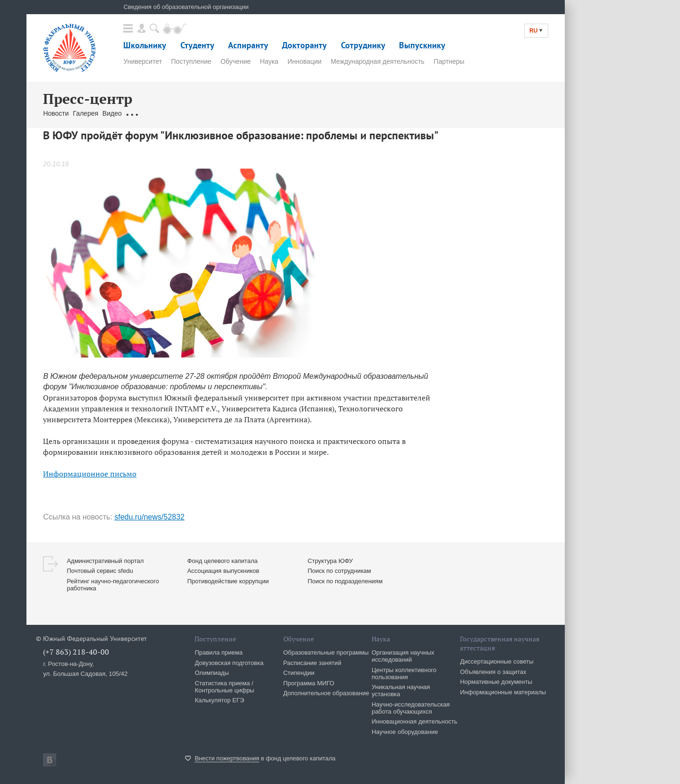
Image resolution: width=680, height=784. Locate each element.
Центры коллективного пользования (404, 673)
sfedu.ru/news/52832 (149, 517)
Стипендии (299, 673)
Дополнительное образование (326, 693)
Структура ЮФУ (330, 561)
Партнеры (449, 61)
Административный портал (105, 561)
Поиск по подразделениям (345, 581)
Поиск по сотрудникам (339, 571)
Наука (269, 61)
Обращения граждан (157, 113)
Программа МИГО (309, 683)
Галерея (85, 113)
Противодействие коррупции (228, 581)
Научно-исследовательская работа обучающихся (411, 708)
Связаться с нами (221, 113)
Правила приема (218, 652)
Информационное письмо (90, 474)
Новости (56, 113)
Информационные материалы (503, 692)
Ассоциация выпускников (223, 571)
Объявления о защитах (493, 672)
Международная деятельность (378, 61)
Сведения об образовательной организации (186, 7)
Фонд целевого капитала (222, 561)
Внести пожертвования (227, 758)
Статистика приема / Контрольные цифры (224, 687)
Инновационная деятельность (415, 721)
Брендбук (266, 113)
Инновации (305, 61)
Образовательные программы (326, 652)
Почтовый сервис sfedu (100, 571)
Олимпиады (212, 673)
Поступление (191, 61)
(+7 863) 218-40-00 (76, 652)
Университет (142, 61)
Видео (112, 113)
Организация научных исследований (403, 656)
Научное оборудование (405, 732)
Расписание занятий (312, 663)
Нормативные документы (496, 682)
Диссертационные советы (497, 661)
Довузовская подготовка (229, 663)
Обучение (236, 61)
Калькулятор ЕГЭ (219, 700)
